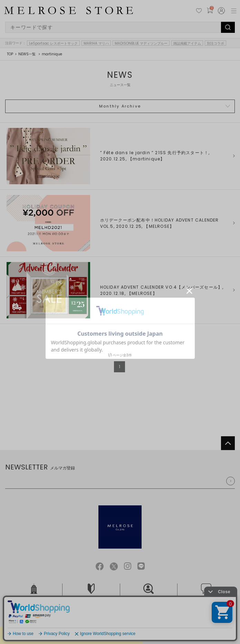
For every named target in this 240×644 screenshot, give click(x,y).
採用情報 (148, 594)
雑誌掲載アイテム (187, 43)
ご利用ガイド (91, 594)
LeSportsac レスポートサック (53, 43)
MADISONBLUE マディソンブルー (141, 43)
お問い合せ (206, 594)
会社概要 (34, 594)
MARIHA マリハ (96, 43)
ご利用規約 (77, 622)
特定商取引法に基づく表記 (150, 622)
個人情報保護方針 (107, 622)
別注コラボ (215, 43)
